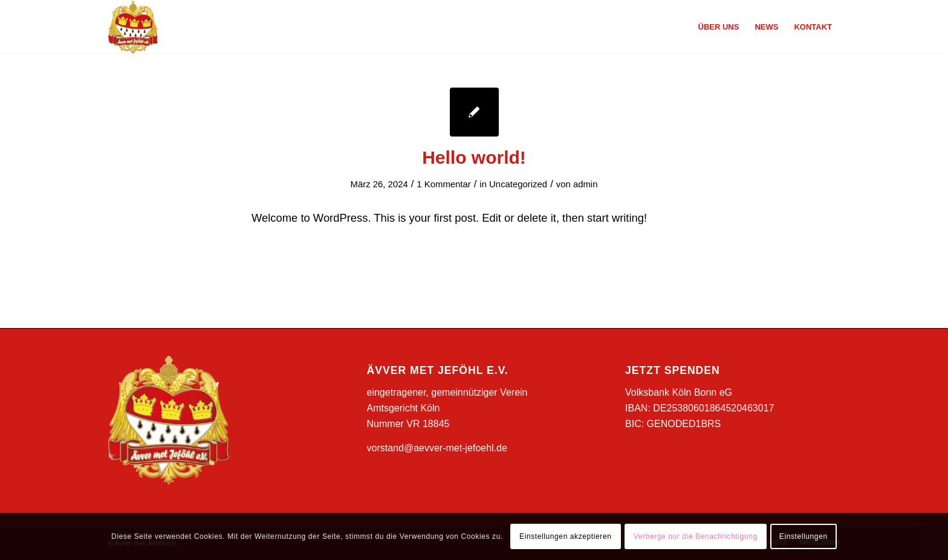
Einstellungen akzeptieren (565, 536)
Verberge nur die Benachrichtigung (696, 536)
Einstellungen (804, 536)
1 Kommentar (443, 184)
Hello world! (474, 157)
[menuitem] (719, 27)
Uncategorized (518, 184)
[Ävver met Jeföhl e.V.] (133, 27)
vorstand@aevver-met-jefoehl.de (437, 448)
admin (586, 184)
